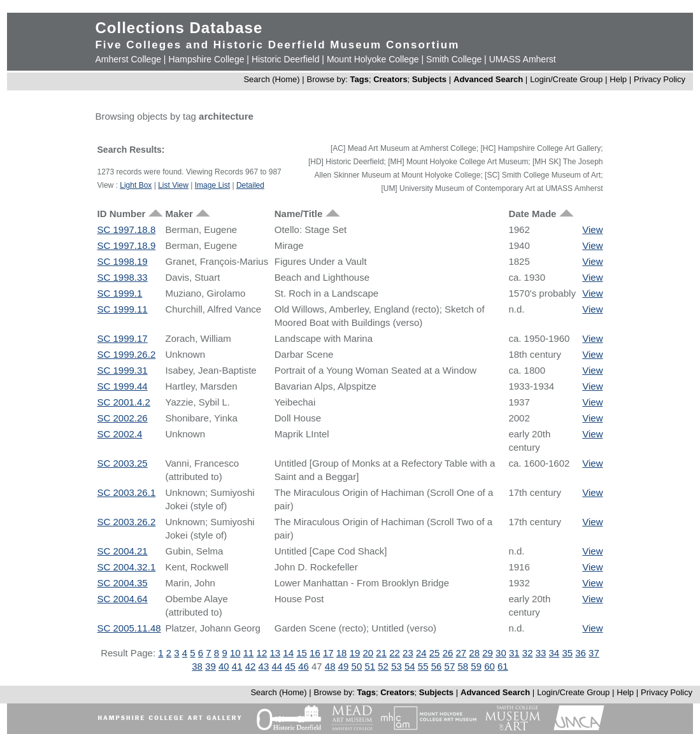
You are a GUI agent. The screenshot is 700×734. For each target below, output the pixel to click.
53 (396, 666)
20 (368, 653)
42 (251, 666)
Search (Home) (271, 79)
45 (290, 666)
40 (224, 666)
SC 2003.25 (122, 463)
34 (554, 653)
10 (235, 653)
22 (395, 653)
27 (461, 653)
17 (328, 653)
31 (514, 653)
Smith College (454, 59)
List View (173, 185)
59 (476, 666)
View (592, 229)
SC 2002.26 (122, 418)
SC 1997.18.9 (126, 245)
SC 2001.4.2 (123, 402)
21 (381, 653)
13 (275, 653)
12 (262, 653)
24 (421, 653)
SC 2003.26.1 (126, 492)
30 (501, 653)
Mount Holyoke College (373, 59)
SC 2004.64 (122, 599)
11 (249, 653)
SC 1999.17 (122, 338)
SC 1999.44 (122, 386)
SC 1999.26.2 (126, 354)
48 (330, 666)
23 (408, 653)
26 (448, 653)
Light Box (136, 185)
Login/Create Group (568, 79)
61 (503, 666)
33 (541, 653)
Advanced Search (488, 79)
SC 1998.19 (122, 261)
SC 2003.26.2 (126, 522)
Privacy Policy (660, 79)
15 (302, 653)
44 (277, 666)
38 (197, 666)
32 (528, 653)
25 (435, 653)
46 (304, 666)
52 (383, 666)
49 (344, 666)
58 (463, 666)
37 (594, 653)
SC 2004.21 (122, 551)
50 (357, 666)
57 (450, 666)
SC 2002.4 (119, 434)
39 (211, 666)
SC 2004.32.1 (126, 567)
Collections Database (179, 28)
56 (437, 666)
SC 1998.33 (122, 277)
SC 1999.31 (122, 370)
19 (355, 653)
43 (264, 666)
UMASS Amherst (523, 59)
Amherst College (128, 59)
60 (489, 666)
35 (567, 653)
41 (237, 666)
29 (488, 653)
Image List (212, 185)
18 (342, 653)
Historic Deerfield (286, 59)
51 (370, 666)
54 (410, 666)
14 (288, 653)
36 (581, 653)
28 (474, 653)
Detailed (250, 185)
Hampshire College (206, 59)
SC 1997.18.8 (126, 229)
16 (315, 653)
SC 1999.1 (119, 293)
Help (618, 79)
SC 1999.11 (122, 309)
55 (423, 666)
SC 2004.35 (122, 583)
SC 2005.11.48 (129, 628)
